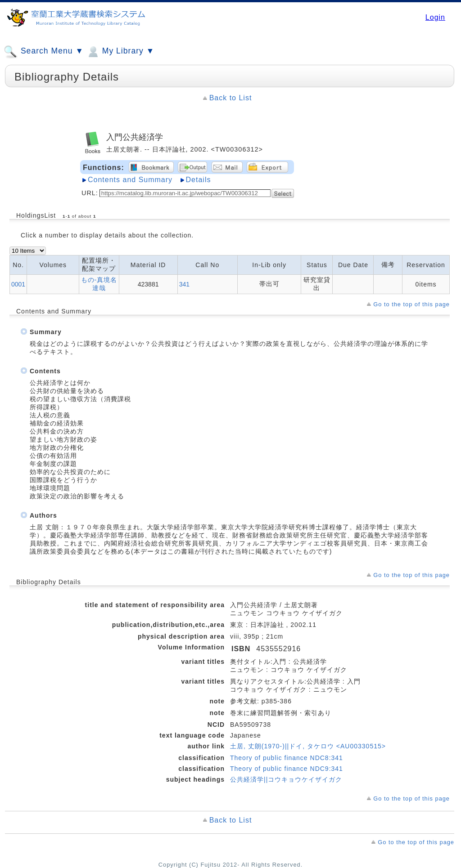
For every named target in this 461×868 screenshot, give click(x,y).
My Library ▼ (120, 52)
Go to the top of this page (411, 304)
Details (199, 180)
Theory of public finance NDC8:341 (287, 758)
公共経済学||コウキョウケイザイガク (286, 779)
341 (184, 284)
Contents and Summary (130, 180)
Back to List (231, 98)
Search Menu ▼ (44, 52)
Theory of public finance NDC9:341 (287, 769)
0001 (18, 284)
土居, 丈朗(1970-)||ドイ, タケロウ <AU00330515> (308, 746)
